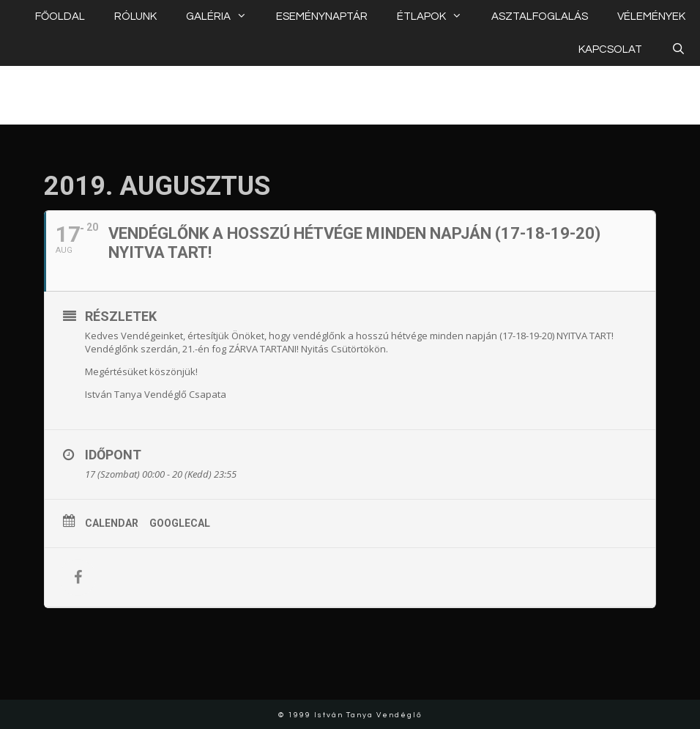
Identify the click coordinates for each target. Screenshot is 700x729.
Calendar (112, 523)
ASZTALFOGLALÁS (540, 16)
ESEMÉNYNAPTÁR (322, 16)
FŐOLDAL (60, 16)
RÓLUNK (135, 16)
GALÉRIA (224, 16)
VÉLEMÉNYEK (651, 16)
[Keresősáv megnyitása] (678, 49)
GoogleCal (180, 523)
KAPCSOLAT (610, 49)
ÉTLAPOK (437, 16)
